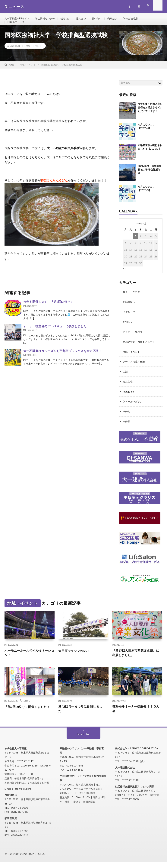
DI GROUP (41, 860)
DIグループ (129, 318)
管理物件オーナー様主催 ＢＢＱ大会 (137, 714)
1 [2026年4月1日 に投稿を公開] (136, 243)
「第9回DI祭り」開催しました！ (27, 714)
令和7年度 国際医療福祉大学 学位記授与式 (150, 176)
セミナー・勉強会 (133, 338)
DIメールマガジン (133, 406)
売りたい (118, 19)
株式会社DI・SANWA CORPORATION (137, 754)
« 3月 (126, 274)
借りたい (69, 19)
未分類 (127, 426)
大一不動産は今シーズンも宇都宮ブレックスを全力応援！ (62, 357)
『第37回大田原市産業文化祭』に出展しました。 (137, 657)
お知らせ (128, 328)
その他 (127, 416)
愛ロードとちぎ (132, 298)
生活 (125, 377)
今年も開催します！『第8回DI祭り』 (48, 308)
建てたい (86, 19)
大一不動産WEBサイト (18, 19)
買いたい (102, 19)
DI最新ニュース (17, 26)
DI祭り (27, 705)
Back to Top (84, 740)
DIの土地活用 (138, 19)
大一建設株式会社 (125, 773)
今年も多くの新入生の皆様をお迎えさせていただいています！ (150, 114)
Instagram (129, 396)
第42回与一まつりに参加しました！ (83, 714)
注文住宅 (128, 387)
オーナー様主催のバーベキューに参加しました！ (56, 333)
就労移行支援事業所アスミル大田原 (135, 792)
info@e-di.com (22, 794)
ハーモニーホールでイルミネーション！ (29, 657)
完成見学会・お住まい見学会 (140, 347)
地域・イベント (34, 52)
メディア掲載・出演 (135, 367)
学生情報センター (48, 19)
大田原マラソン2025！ (76, 654)
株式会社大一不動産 (16, 754)
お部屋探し (129, 308)
